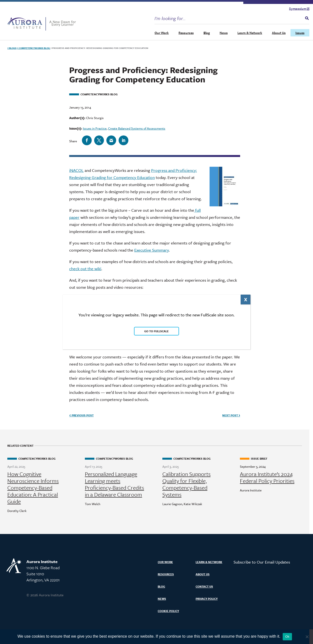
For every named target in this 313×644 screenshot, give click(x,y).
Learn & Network (250, 33)
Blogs (12, 48)
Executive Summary (151, 250)
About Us (279, 33)
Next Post (231, 415)
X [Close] (246, 299)
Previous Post (81, 415)
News (224, 33)
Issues (300, 33)
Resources (186, 33)
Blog (207, 33)
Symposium (299, 9)
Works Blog (34, 48)
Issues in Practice (95, 128)
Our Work (162, 33)
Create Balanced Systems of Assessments (137, 128)
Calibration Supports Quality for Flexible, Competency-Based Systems (186, 484)
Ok (287, 637)
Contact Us (204, 586)
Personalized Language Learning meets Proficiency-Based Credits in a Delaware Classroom (114, 484)
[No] (307, 637)
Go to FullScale (156, 331)
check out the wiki (85, 269)
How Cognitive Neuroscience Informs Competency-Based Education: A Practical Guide (33, 488)
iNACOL (76, 170)
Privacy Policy (207, 599)
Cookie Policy (168, 611)
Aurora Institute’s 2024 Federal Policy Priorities (267, 477)
